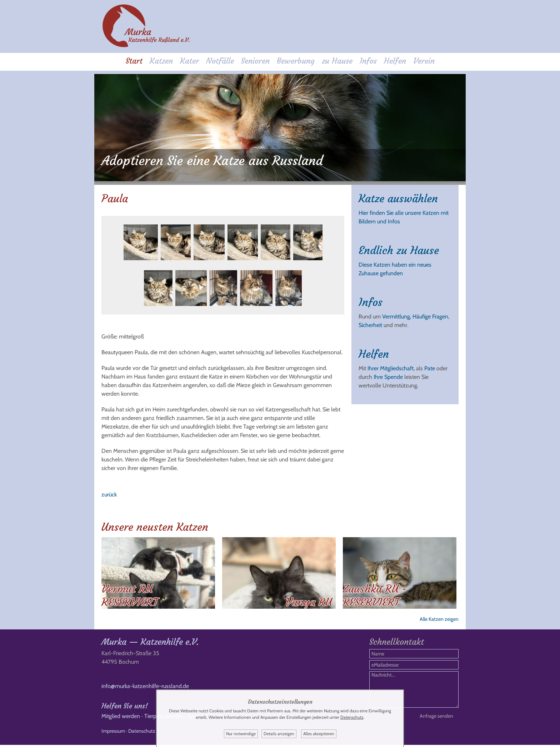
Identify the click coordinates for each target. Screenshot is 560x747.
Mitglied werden (121, 718)
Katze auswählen (398, 197)
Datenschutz (142, 733)
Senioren (255, 61)
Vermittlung (396, 315)
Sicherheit (370, 324)
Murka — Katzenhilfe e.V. (150, 644)
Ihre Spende (388, 375)
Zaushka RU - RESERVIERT (375, 594)
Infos (368, 61)
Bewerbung (296, 61)
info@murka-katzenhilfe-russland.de (145, 688)
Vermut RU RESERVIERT (130, 594)
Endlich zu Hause (399, 249)
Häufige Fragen (430, 315)
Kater (189, 61)
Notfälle (220, 61)
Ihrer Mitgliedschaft (391, 367)
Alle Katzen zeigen (439, 618)
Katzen (161, 61)
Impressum (113, 733)
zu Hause (337, 61)
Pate (430, 367)
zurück (109, 493)
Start (134, 61)
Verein (424, 61)
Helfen (395, 61)
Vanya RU (309, 601)
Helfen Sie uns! (125, 708)
